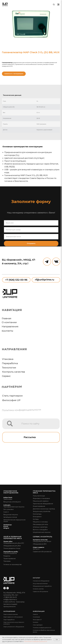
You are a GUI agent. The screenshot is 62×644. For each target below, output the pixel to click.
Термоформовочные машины (14, 507)
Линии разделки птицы (12, 548)
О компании (9, 322)
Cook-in (6, 512)
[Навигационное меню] (58, 4)
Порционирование (10, 553)
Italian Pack (8, 497)
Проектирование (9, 559)
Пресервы (7, 561)
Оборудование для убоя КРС (14, 543)
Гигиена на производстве (12, 564)
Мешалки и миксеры (40, 522)
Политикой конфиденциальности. (36, 641)
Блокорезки (37, 517)
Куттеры (36, 519)
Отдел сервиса (39, 547)
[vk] (8, 588)
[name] (31, 223)
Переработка (10, 363)
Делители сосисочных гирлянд (44, 509)
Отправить (31, 243)
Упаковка (8, 359)
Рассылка (30, 437)
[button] (54, 4)
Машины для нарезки (41, 501)
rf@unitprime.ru (45, 280)
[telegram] (5, 588)
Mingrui (6, 528)
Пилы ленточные (39, 496)
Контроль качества (14, 372)
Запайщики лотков (10, 517)
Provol (6, 526)
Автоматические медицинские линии (14, 521)
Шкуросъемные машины (42, 532)
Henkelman (8, 525)
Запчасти (36, 549)
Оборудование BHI (40, 544)
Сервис (6, 376)
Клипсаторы (37, 514)
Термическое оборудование (43, 504)
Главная (6, 318)
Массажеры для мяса (40, 524)
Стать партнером (12, 396)
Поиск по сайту (30, 424)
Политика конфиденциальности (21, 410)
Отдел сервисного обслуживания (13, 617)
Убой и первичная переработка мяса (13, 538)
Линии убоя (8, 541)
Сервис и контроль (43, 537)
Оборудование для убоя (12, 546)
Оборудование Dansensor (42, 541)
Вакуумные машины (11, 515)
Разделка (7, 556)
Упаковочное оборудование (11, 492)
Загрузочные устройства (42, 511)
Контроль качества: (40, 540)
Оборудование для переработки (42, 586)
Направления (10, 326)
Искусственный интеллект (40, 584)
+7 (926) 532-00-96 (16, 280)
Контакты (8, 331)
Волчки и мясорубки (40, 530)
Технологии (9, 368)
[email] (31, 237)
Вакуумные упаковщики (12, 502)
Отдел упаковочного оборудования (14, 627)
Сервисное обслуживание (42, 552)
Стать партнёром (38, 625)
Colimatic (7, 505)
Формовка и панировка (41, 498)
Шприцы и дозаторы (40, 527)
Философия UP (11, 400)
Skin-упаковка (8, 509)
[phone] (31, 230)
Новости (35, 614)
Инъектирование (39, 506)
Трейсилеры (8, 499)
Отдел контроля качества (11, 614)
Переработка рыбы (11, 552)
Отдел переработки (9, 620)
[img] (10, 424)
